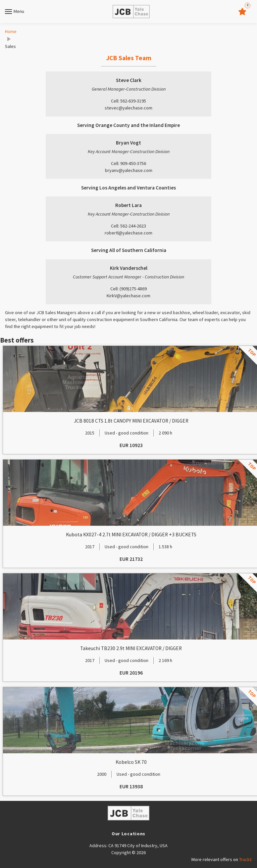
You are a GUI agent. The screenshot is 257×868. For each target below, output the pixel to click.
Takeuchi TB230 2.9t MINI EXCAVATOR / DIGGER (131, 648)
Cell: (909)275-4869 (128, 289)
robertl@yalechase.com (128, 233)
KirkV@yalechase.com (128, 296)
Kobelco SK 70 (131, 762)
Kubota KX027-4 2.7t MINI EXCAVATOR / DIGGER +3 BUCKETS (131, 535)
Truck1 (246, 859)
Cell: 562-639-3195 (128, 101)
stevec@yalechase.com (128, 108)
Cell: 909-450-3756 (128, 163)
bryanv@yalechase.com (129, 170)
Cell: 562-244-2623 (128, 226)
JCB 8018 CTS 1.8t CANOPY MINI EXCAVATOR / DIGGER (131, 421)
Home (11, 31)
